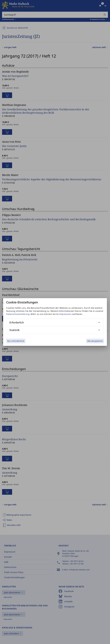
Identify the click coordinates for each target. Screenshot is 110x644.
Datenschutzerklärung (18, 314)
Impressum (65, 314)
